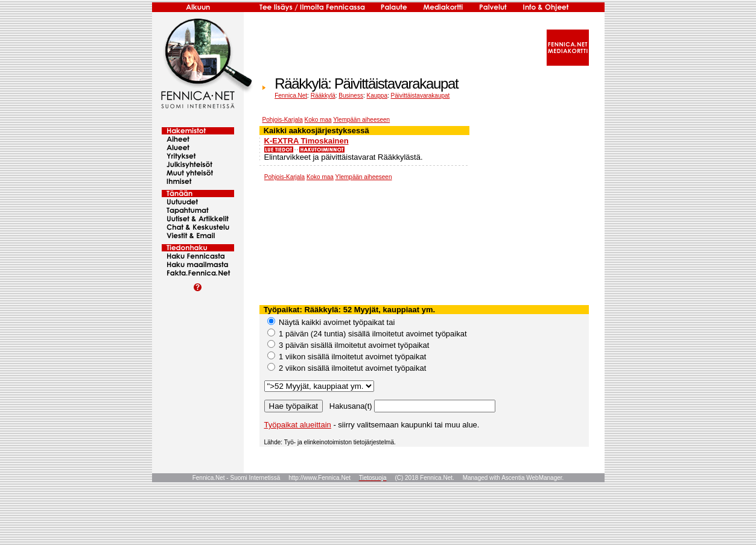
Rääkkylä (323, 96)
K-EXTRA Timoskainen (307, 141)
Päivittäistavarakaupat (421, 96)
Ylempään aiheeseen (361, 120)
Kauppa (377, 96)
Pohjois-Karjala (283, 120)
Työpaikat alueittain (298, 425)
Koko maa (318, 120)
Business (351, 96)
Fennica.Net (291, 96)
